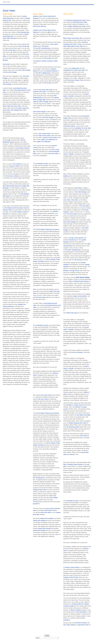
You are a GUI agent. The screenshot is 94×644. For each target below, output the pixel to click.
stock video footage (24, 70)
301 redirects (17, 164)
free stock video (53, 154)
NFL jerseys (48, 58)
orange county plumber (76, 238)
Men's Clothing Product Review (79, 281)
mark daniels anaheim (23, 148)
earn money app (24, 46)
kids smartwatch (78, 352)
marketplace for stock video (82, 128)
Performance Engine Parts (75, 80)
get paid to (36, 504)
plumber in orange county (71, 271)
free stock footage (11, 72)
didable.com (67, 176)
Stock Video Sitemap (9, 38)
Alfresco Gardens (76, 610)
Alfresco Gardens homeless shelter (47, 61)
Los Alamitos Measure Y (52, 71)
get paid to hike (83, 625)
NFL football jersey (16, 110)
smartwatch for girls (42, 164)
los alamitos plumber (73, 427)
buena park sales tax (40, 26)
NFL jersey (45, 46)
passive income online (50, 138)
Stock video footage (39, 112)
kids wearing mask (24, 32)
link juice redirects (15, 166)
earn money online (45, 134)
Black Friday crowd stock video (73, 38)
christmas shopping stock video (76, 20)
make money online (44, 136)
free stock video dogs (46, 90)
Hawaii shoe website (47, 518)
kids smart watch (46, 512)
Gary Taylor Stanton (70, 625)
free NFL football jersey (43, 48)
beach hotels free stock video (12, 106)
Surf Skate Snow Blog (83, 415)
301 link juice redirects (12, 176)
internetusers (72, 240)
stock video (6, 64)
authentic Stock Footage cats (42, 102)
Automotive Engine (69, 126)
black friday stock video (80, 22)
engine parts (75, 68)
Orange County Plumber (71, 577)
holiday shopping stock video (77, 26)
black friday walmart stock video (73, 46)
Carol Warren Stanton (80, 623)
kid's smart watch (46, 510)
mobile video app (71, 313)
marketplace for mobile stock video (74, 70)
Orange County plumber (72, 567)
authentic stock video (40, 92)
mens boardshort (81, 612)
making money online (40, 490)
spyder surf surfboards (48, 140)
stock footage (7, 84)
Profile (47, 636)
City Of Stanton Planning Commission (48, 229)
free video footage (81, 192)
